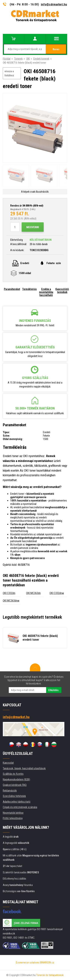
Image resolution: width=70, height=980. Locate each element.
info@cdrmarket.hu (54, 4)
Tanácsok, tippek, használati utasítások (24, 768)
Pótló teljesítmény (13, 818)
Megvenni (33, 227)
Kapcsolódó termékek (62, 291)
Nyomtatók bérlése (13, 813)
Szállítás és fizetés (13, 774)
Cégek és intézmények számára (20, 807)
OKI (28, 59)
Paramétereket (12, 289)
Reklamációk (10, 791)
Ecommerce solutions (28, 963)
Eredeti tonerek (41, 59)
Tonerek (18, 59)
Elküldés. (54, 690)
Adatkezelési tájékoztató (17, 802)
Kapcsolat (8, 763)
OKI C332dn (9, 593)
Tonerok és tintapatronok (50, 975)
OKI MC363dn (33, 593)
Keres (56, 49)
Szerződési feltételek (14, 796)
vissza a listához (9, 73)
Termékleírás (29, 289)
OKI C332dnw (57, 593)
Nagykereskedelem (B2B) (16, 779)
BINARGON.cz (47, 963)
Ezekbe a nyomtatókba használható (46, 292)
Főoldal (7, 59)
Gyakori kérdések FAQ (15, 785)
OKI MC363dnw (11, 601)
